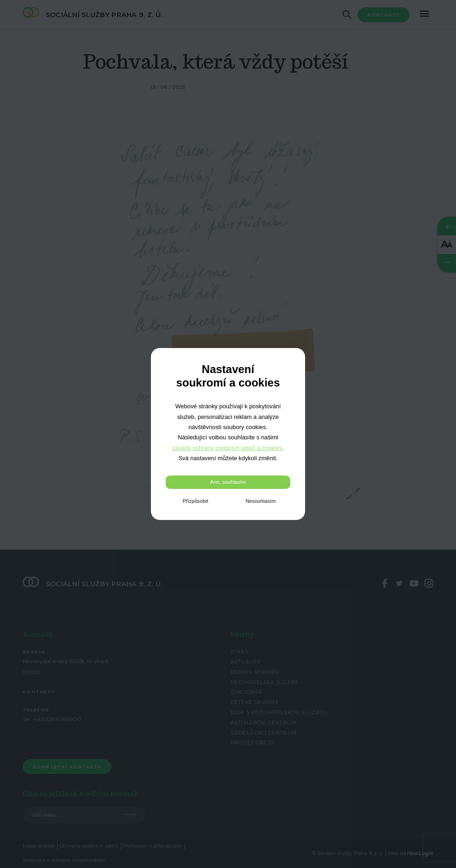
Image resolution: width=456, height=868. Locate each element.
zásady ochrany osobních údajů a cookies (227, 448)
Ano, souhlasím (228, 482)
